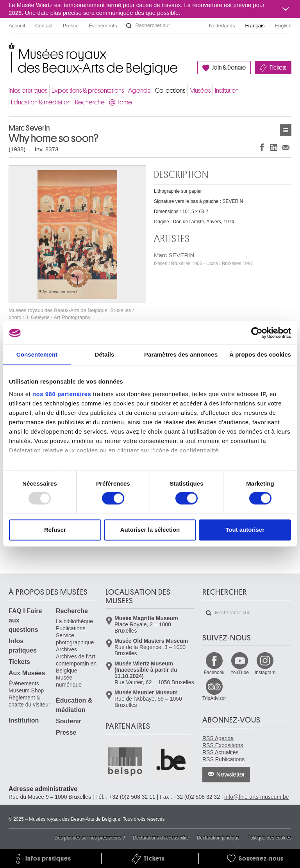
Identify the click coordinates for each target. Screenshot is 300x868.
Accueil (17, 26)
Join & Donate (229, 68)
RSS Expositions (223, 745)
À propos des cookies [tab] (260, 354)
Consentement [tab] (37, 354)
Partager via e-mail (286, 147)
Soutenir (69, 721)
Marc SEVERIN (203, 259)
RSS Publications (223, 759)
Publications (71, 628)
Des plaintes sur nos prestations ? (90, 838)
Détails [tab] (104, 354)
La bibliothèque (74, 621)
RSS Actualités (221, 752)
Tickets (278, 68)
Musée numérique (69, 681)
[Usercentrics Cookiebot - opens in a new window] (257, 333)
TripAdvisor (214, 698)
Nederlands (222, 26)
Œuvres (286, 130)
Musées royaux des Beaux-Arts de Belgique (9, 51)
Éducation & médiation (41, 102)
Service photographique (75, 639)
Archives (66, 649)
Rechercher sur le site (129, 26)
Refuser (55, 530)
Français (255, 26)
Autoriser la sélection (150, 530)
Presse (71, 26)
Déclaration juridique (218, 838)
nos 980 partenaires (62, 394)
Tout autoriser (245, 530)
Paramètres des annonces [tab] (181, 354)
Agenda (139, 91)
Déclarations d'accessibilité (161, 838)
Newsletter (231, 775)
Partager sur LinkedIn (274, 147)
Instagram (265, 673)
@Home (121, 102)
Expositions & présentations (88, 91)
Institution (227, 91)
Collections (170, 91)
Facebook (214, 673)
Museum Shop (26, 690)
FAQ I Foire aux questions (25, 620)
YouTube (240, 673)
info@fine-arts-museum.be (256, 797)
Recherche (90, 102)
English (283, 26)
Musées (200, 91)
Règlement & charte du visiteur (29, 701)
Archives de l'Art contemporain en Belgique (76, 664)
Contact (44, 26)
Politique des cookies (269, 838)
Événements (103, 26)
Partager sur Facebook (262, 147)
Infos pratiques (28, 91)
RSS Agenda (218, 738)
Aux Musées (27, 673)
